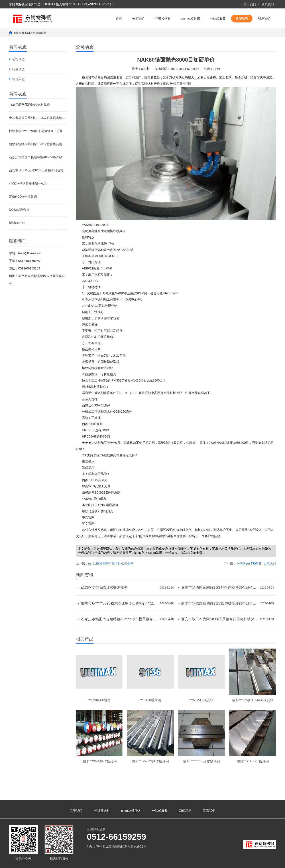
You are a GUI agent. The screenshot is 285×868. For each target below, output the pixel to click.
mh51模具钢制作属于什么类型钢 (111, 563)
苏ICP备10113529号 (127, 862)
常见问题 (18, 79)
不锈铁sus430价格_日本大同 (256, 563)
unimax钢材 (249, 862)
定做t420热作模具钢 (23, 197)
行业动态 (18, 69)
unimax (222, 862)
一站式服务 (218, 18)
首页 (119, 18)
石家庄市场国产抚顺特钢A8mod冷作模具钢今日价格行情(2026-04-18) (38, 157)
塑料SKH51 (17, 223)
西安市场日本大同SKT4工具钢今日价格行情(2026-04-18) (38, 170)
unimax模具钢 (190, 18)
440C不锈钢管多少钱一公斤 (28, 183)
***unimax (233, 862)
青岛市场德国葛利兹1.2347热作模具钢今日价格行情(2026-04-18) (38, 118)
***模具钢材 (163, 18)
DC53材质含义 (19, 210)
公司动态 (41, 33)
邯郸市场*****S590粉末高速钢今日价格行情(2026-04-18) (38, 131)
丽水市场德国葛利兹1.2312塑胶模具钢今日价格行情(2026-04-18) (38, 144)
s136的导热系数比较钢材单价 (29, 105)
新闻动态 (242, 18)
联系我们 (268, 4)
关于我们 (250, 4)
